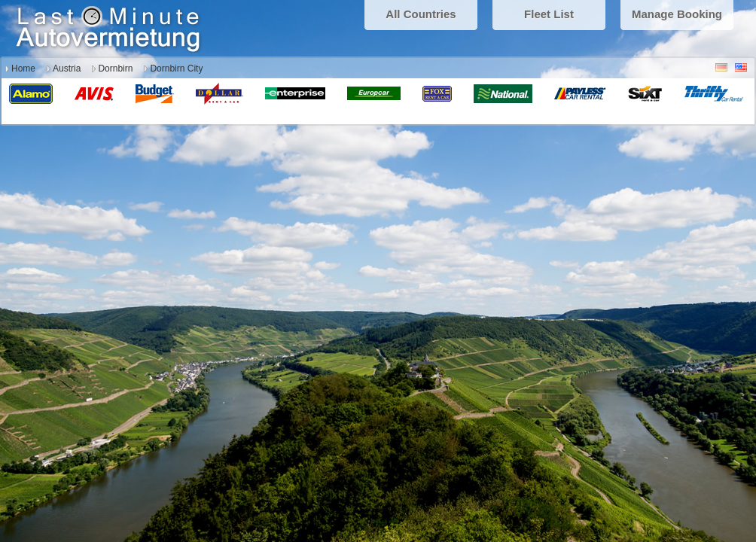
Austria (67, 69)
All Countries (421, 14)
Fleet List (549, 14)
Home (23, 69)
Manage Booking (677, 14)
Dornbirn (115, 69)
